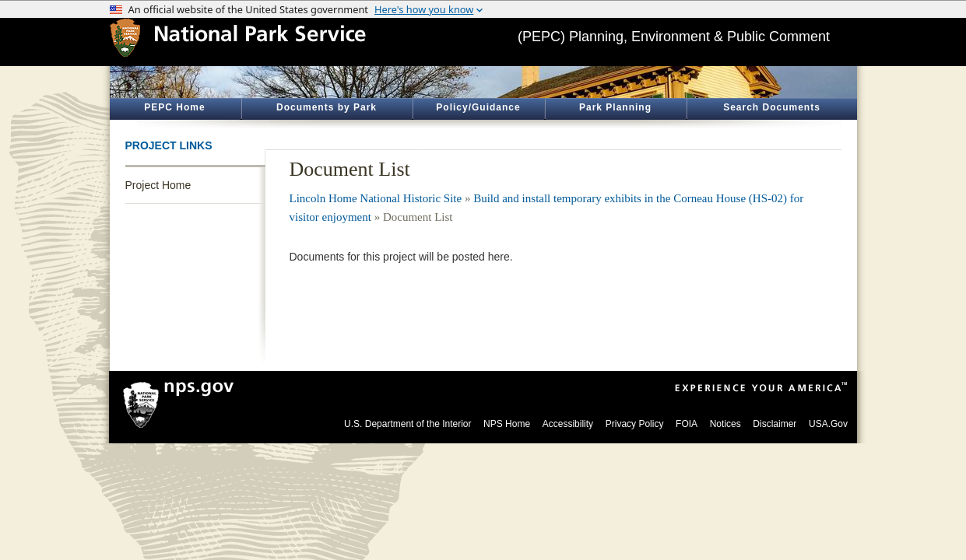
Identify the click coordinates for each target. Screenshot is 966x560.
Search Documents (772, 107)
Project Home (158, 185)
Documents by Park (327, 107)
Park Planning (615, 107)
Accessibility (568, 424)
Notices (725, 424)
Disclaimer (775, 424)
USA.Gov (828, 424)
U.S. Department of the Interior (407, 424)
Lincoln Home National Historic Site (376, 198)
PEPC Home (174, 107)
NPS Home (507, 424)
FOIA (687, 424)
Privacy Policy (635, 424)
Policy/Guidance (478, 107)
